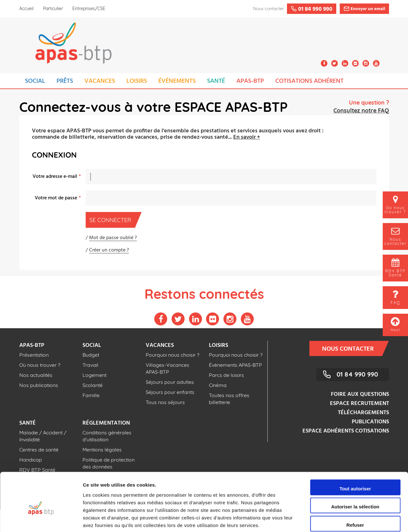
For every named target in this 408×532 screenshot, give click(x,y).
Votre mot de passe (56, 198)
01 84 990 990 (357, 374)
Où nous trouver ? (40, 365)
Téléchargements (363, 413)
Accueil (26, 9)
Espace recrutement (359, 404)
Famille (91, 395)
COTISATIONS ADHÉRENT (309, 81)
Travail (90, 365)
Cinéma (218, 385)
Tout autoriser (355, 457)
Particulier (53, 9)
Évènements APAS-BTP (235, 365)
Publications (370, 422)
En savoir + (247, 137)
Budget (91, 355)
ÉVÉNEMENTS (177, 81)
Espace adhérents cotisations (346, 431)
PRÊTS (65, 81)
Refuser (355, 493)
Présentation (34, 355)
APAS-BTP (250, 81)
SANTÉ (216, 81)
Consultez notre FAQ (361, 110)
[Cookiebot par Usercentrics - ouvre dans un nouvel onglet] (41, 520)
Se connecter (112, 220)
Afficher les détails (348, 520)
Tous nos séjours (165, 402)
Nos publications (39, 385)
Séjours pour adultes (170, 382)
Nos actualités (36, 375)
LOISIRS (137, 81)
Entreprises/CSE (89, 9)
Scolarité (93, 385)
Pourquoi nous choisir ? (173, 355)
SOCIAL (35, 81)
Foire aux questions (360, 394)
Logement (94, 375)
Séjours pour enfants (170, 392)
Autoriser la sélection (355, 475)
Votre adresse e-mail (55, 177)
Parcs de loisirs (226, 375)
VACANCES (100, 81)
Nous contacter (352, 348)
